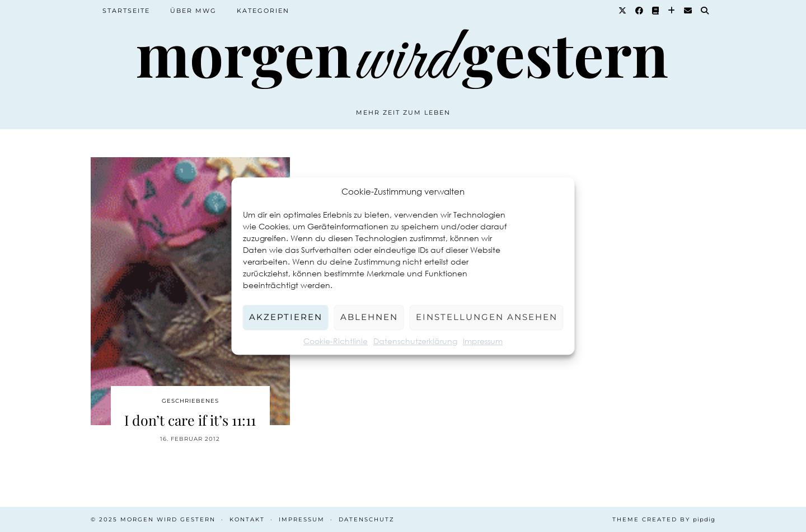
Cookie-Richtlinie (336, 341)
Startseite (126, 11)
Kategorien (263, 11)
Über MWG (193, 11)
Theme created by (664, 519)
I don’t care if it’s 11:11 (190, 420)
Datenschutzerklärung (415, 341)
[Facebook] (640, 11)
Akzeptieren (286, 317)
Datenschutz (367, 519)
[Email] (688, 11)
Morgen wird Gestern (168, 519)
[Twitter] (623, 11)
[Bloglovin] (672, 11)
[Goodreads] (656, 11)
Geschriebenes (190, 401)
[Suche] (705, 11)
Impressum (483, 341)
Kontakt (247, 519)
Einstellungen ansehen (487, 317)
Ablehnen (369, 317)
